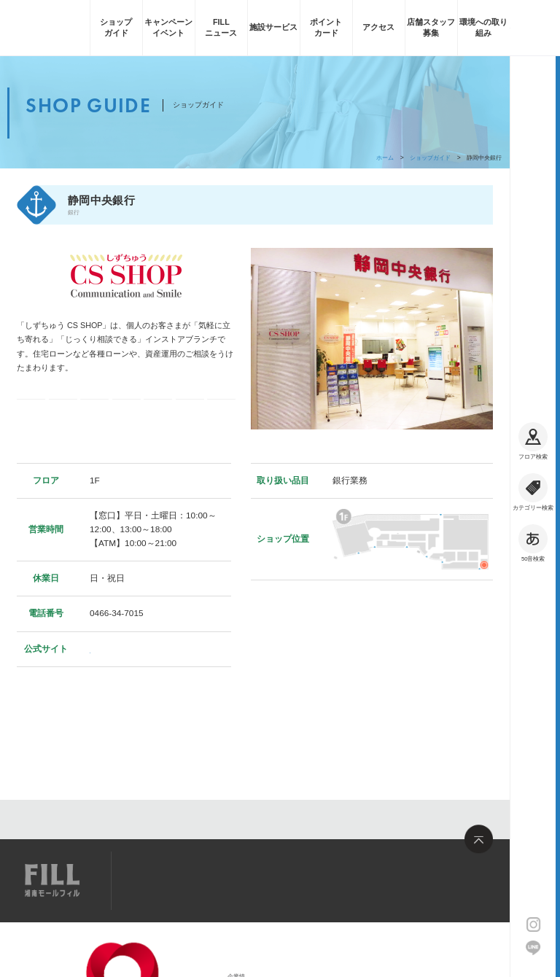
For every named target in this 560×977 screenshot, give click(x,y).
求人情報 (222, 880)
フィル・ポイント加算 (158, 414)
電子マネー (31, 414)
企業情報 (147, 939)
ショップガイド (430, 157)
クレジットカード (127, 414)
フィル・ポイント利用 (190, 414)
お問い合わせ (284, 880)
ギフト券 (94, 414)
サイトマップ (159, 880)
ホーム (385, 157)
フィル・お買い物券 (221, 414)
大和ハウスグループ (162, 953)
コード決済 (63, 414)
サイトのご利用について (168, 964)
